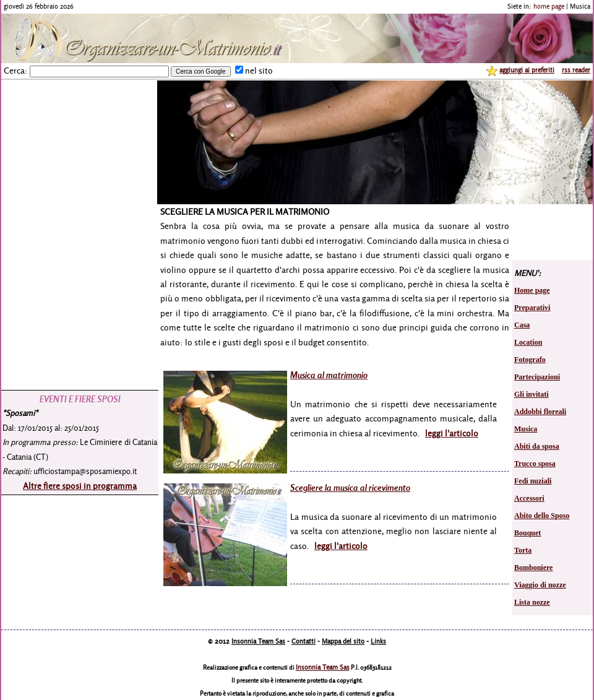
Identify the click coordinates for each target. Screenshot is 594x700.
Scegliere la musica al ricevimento (350, 487)
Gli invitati (532, 394)
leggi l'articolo (452, 433)
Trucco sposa (535, 464)
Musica (526, 429)
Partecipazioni (537, 377)
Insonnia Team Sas (258, 641)
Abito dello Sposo (542, 516)
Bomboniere (533, 568)
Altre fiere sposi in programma (80, 486)
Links (378, 641)
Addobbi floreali (540, 412)
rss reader (576, 70)
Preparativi (532, 308)
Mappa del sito (343, 641)
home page (549, 6)
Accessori (529, 498)
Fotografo (530, 360)
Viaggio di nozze (540, 585)
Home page (532, 290)
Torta (523, 550)
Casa (522, 325)
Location (528, 342)
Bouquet (527, 533)
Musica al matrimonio (329, 375)
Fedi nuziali (533, 481)
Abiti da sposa (537, 446)
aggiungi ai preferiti (527, 70)
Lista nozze (532, 602)
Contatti (303, 641)
